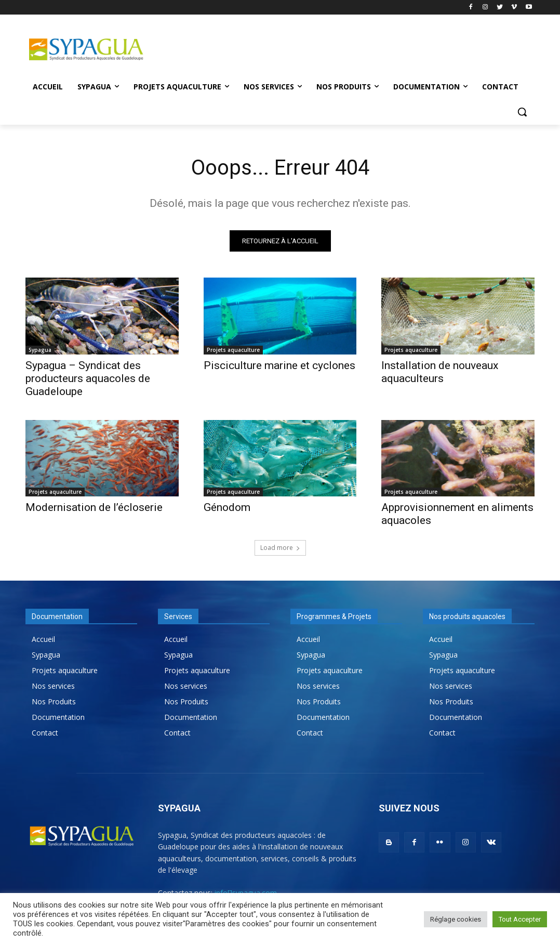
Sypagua (40, 349)
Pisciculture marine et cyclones (279, 365)
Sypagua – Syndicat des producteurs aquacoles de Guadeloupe (88, 378)
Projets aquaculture (233, 349)
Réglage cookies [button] (456, 919)
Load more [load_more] (280, 548)
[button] (522, 112)
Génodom (227, 507)
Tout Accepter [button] (520, 919)
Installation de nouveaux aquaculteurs (440, 371)
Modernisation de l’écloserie (94, 507)
